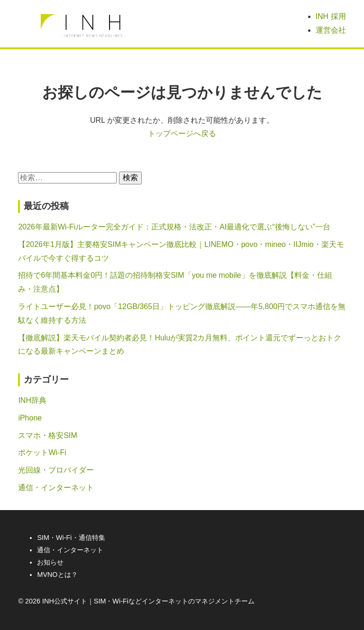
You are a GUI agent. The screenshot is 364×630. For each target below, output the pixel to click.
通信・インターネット (56, 488)
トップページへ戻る (182, 133)
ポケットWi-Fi (42, 452)
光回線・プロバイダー (56, 470)
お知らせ (50, 562)
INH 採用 (331, 16)
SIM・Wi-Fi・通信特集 (71, 538)
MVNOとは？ (57, 575)
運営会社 (331, 30)
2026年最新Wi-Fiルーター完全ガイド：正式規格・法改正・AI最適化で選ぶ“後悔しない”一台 (174, 227)
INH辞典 (32, 400)
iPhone (30, 418)
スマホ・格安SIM (47, 435)
